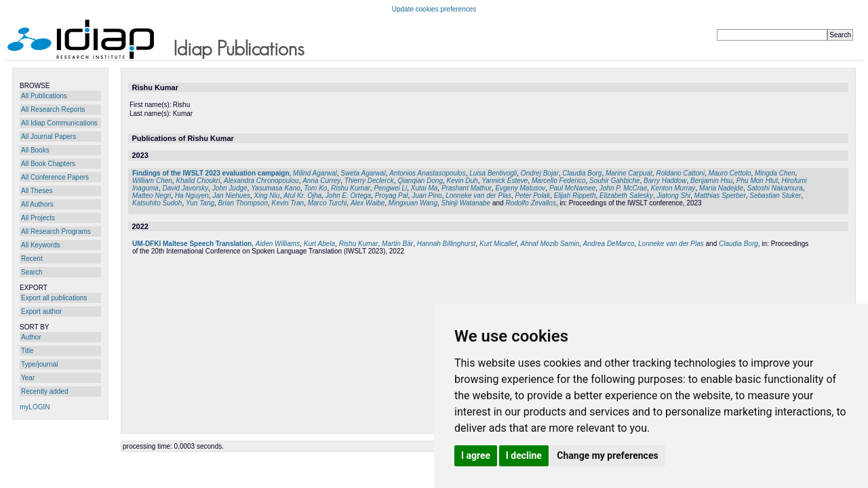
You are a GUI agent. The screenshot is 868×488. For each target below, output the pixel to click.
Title (27, 351)
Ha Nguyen (192, 196)
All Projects (38, 218)
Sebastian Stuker (775, 196)
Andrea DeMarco (609, 244)
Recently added (45, 391)
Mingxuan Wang (413, 203)
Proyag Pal (392, 196)
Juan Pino (427, 196)
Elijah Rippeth (575, 196)
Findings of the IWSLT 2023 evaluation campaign (211, 173)
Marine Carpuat (629, 173)
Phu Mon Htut (757, 181)
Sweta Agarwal (363, 173)
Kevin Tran (288, 203)
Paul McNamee (572, 188)
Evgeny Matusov (520, 188)
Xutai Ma (424, 188)
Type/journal (39, 364)
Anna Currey (321, 181)
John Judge (230, 188)
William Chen (152, 181)
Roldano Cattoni (680, 173)
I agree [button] (476, 455)
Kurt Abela (319, 244)
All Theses (37, 191)
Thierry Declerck (369, 181)
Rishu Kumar (351, 188)
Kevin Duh (462, 181)
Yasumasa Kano (276, 188)
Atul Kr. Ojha (302, 196)
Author (31, 337)
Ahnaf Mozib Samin (550, 244)
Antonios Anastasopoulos (428, 173)
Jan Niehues (231, 196)
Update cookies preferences (434, 9)
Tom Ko (315, 188)
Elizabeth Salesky (626, 196)
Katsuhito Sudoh (157, 203)
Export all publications (54, 298)
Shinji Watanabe (466, 203)
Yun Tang (200, 203)
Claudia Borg (583, 173)
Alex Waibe (368, 203)
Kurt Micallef (498, 244)
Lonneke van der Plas (478, 196)
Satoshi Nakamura (775, 188)
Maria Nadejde (721, 188)
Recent (32, 259)
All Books (35, 150)
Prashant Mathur (467, 188)
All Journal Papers (48, 137)
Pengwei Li (390, 188)
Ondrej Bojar (540, 173)
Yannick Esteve (505, 181)
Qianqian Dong (420, 181)
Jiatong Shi (674, 196)
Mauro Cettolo (730, 173)
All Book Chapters (48, 164)
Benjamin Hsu (711, 181)
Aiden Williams (278, 244)
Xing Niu (267, 196)
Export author (41, 311)
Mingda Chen (775, 173)
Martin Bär (397, 244)
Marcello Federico (558, 181)
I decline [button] (524, 455)
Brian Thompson (243, 203)
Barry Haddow (665, 181)
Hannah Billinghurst (447, 244)
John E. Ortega (348, 196)
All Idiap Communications (59, 123)
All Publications (44, 96)
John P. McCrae (623, 188)
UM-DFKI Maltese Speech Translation (192, 244)
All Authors (37, 204)
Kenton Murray (673, 188)
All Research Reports (53, 109)
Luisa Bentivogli (493, 173)
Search (32, 272)
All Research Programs (56, 231)
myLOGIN (35, 407)
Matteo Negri (152, 196)
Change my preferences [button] (607, 455)
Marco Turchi (328, 203)
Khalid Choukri (198, 181)
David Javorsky (185, 188)
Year (28, 378)
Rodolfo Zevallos (530, 203)
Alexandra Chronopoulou (261, 181)
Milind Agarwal (315, 173)
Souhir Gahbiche (615, 181)
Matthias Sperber (720, 196)
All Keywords (41, 245)
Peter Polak (532, 196)
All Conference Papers (55, 177)
